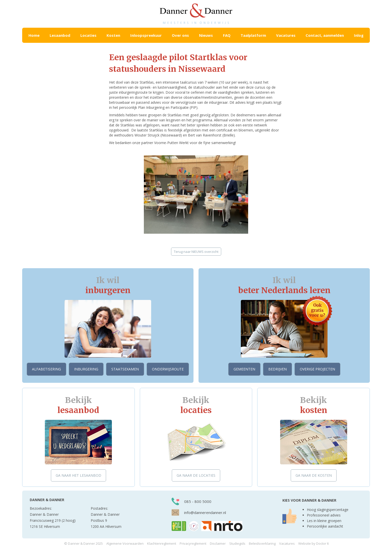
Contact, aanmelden (325, 35)
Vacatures (286, 35)
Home (34, 35)
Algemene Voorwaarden (125, 543)
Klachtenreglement (162, 543)
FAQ (227, 35)
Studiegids (237, 543)
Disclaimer (218, 543)
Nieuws (206, 35)
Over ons (180, 35)
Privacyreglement (193, 543)
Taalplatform (253, 35)
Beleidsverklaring (262, 543)
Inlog (359, 35)
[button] (60, 35)
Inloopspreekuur (146, 35)
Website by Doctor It (314, 543)
